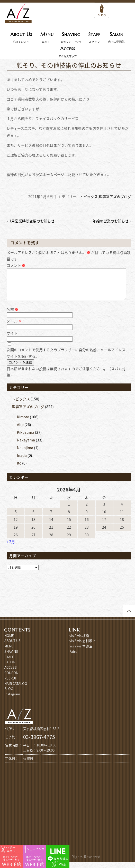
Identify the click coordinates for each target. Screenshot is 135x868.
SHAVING (11, 658)
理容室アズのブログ (115, 196)
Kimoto (23, 423)
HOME (9, 642)
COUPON (11, 679)
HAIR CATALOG (16, 690)
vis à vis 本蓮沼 (81, 652)
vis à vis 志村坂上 (83, 647)
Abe (20, 431)
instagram (12, 700)
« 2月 (11, 548)
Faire (73, 658)
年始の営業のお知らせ (111, 221)
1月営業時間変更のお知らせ (32, 221)
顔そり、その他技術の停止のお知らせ (69, 65)
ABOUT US (12, 647)
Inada (22, 461)
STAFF (9, 663)
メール (14, 327)
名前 (12, 315)
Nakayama (26, 446)
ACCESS (11, 673)
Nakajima (25, 454)
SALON (10, 668)
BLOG (9, 695)
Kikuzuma (26, 438)
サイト (12, 339)
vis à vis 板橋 (79, 642)
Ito (19, 469)
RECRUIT (11, 684)
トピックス (89, 196)
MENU (9, 652)
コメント (16, 265)
